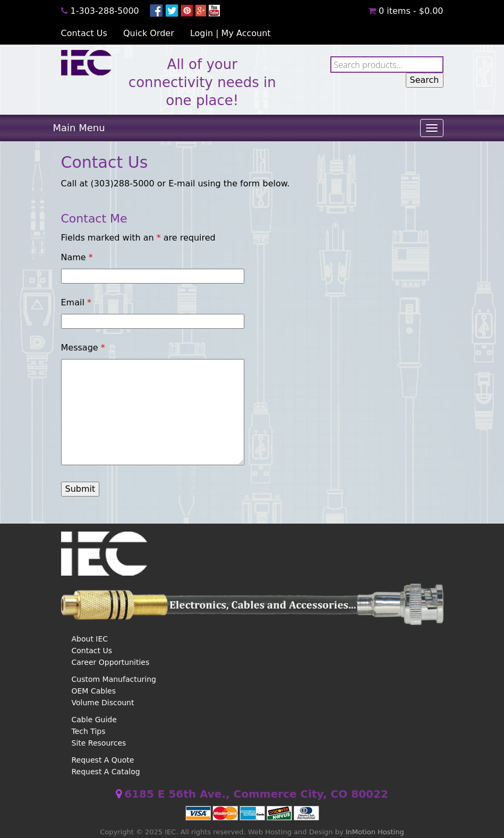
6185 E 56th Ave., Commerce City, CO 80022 (256, 794)
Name (77, 257)
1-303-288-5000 (105, 11)
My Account (246, 33)
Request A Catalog (106, 772)
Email (76, 302)
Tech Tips (89, 731)
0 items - (406, 11)
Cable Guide (94, 720)
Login (202, 33)
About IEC (90, 639)
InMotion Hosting (375, 832)
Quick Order (149, 33)
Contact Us (84, 33)
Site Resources (99, 743)
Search (425, 80)
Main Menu (79, 128)
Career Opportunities (111, 662)
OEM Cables (94, 691)
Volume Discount (103, 703)
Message (83, 348)
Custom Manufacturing (114, 679)
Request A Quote (103, 760)
